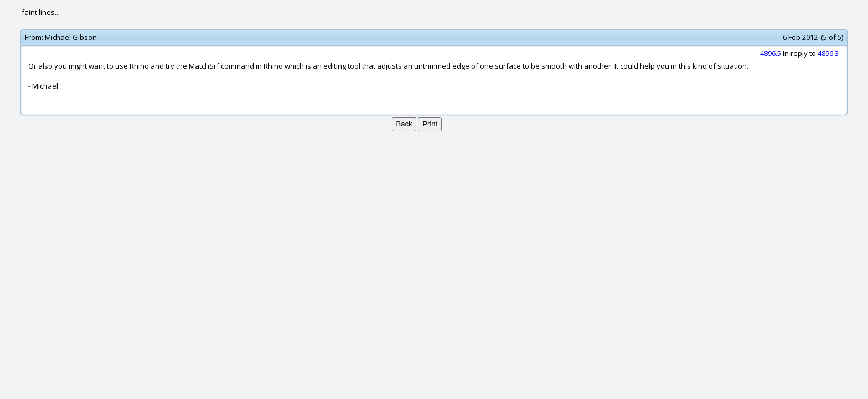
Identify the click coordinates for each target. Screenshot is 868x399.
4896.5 (771, 53)
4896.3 (828, 53)
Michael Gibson (71, 37)
